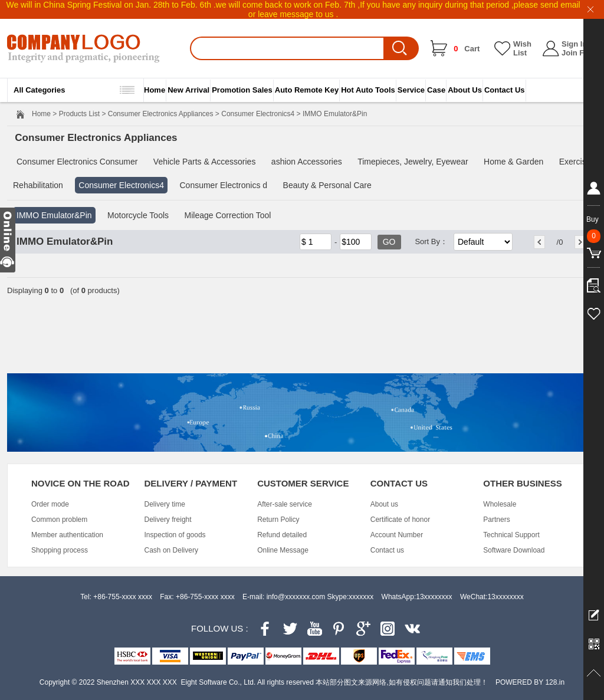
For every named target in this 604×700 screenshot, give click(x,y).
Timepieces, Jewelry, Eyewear (413, 162)
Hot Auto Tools (368, 90)
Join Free (579, 53)
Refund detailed (282, 535)
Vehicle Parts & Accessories (205, 162)
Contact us (387, 550)
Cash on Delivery (171, 550)
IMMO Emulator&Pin (54, 215)
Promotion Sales (242, 90)
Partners (496, 520)
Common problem (59, 520)
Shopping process (60, 550)
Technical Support (511, 535)
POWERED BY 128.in (530, 682)
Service (411, 90)
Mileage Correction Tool (228, 215)
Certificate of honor (400, 520)
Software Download (514, 550)
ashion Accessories (307, 162)
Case (436, 90)
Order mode (50, 504)
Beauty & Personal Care (327, 185)
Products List (79, 114)
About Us (465, 90)
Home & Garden (513, 162)
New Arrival (188, 90)
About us (384, 504)
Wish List (522, 48)
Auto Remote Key (307, 90)
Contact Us (505, 90)
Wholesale (500, 504)
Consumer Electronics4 (258, 114)
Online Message (283, 550)
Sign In (574, 44)
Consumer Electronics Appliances (161, 114)
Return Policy (278, 520)
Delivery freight (168, 520)
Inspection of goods (175, 535)
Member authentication (67, 535)
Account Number (397, 535)
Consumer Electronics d (223, 185)
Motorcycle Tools (138, 215)
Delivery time (165, 504)
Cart (467, 49)
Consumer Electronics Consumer (77, 162)
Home (155, 90)
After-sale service (285, 504)
